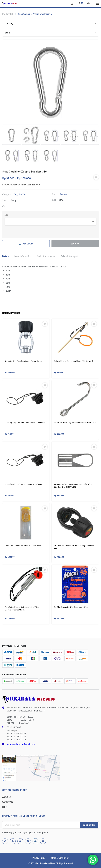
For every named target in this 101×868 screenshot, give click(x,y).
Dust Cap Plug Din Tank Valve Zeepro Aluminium (25, 423)
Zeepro (63, 194)
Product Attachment (46, 256)
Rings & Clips (20, 194)
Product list (8, 14)
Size (6, 215)
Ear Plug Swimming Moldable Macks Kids (71, 607)
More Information (23, 256)
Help (4, 807)
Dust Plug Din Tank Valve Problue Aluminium (23, 484)
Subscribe (89, 825)
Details (6, 256)
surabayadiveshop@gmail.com (21, 744)
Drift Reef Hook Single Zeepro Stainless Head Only (75, 423)
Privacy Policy (39, 858)
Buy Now (75, 244)
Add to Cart (28, 244)
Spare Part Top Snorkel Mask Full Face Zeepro (24, 546)
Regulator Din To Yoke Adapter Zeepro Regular (24, 361)
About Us (7, 797)
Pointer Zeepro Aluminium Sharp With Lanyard (73, 361)
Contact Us (7, 802)
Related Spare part (70, 256)
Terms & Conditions (59, 858)
